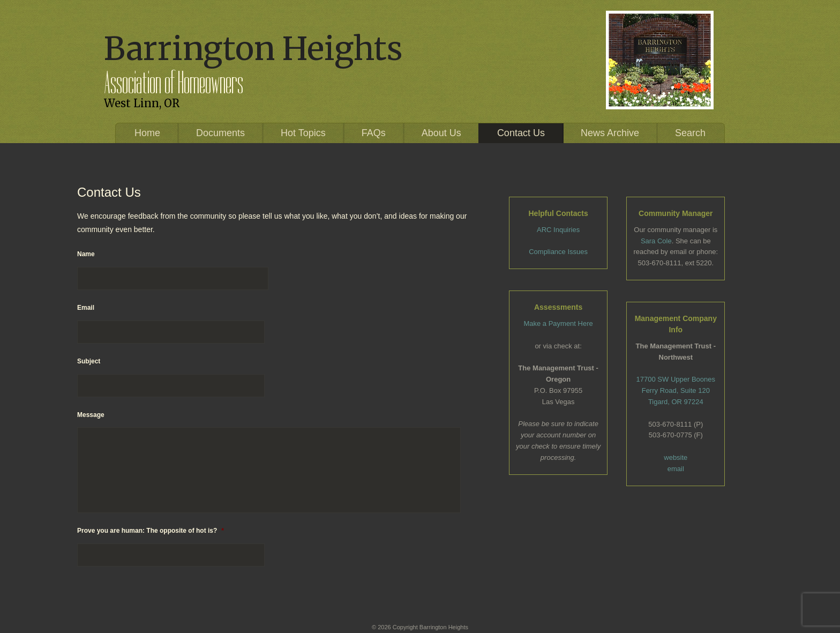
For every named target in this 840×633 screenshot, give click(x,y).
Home (147, 133)
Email (86, 308)
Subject (89, 361)
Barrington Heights (253, 49)
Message (91, 415)
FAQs (374, 133)
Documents (220, 133)
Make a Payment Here (558, 323)
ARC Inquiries (558, 230)
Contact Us (521, 133)
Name (86, 254)
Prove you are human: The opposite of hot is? (151, 531)
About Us (441, 133)
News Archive (610, 133)
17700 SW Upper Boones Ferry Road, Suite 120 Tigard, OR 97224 (676, 390)
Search (690, 133)
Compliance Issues (558, 252)
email (676, 469)
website (676, 457)
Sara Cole (656, 241)
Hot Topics (303, 133)
